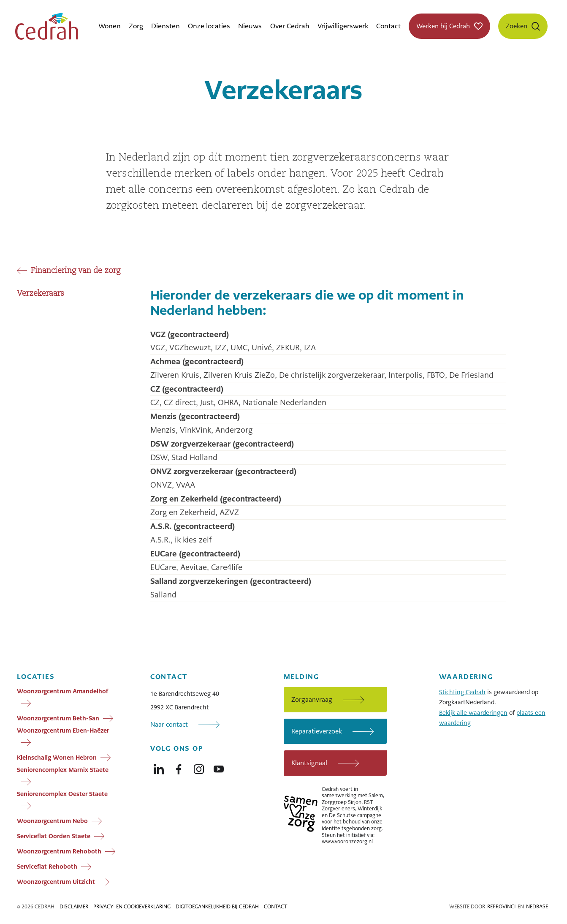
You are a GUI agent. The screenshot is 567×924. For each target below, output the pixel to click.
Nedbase (537, 907)
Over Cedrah (290, 26)
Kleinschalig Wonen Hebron (57, 757)
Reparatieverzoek (317, 731)
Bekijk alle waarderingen (473, 713)
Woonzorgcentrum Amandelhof (62, 691)
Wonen (110, 26)
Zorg (136, 26)
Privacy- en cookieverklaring (132, 907)
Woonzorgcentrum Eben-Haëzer (63, 730)
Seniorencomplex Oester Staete (62, 794)
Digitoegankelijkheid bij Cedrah (217, 907)
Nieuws (250, 26)
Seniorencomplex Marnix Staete (63, 770)
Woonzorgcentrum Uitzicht (56, 881)
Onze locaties (209, 26)
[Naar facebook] (179, 767)
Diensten (165, 26)
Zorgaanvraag (312, 699)
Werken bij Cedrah (443, 26)
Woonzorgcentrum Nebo (52, 820)
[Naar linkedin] (159, 767)
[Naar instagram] (199, 767)
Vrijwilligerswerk (343, 26)
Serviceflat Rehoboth (47, 866)
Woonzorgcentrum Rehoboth (59, 851)
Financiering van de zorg (76, 271)
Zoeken (517, 26)
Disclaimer (74, 907)
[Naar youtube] (219, 767)
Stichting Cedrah (462, 692)
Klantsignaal (309, 763)
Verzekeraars (41, 294)
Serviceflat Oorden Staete (54, 836)
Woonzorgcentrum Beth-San (58, 718)
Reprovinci (501, 907)
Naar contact (169, 724)
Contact (388, 26)
